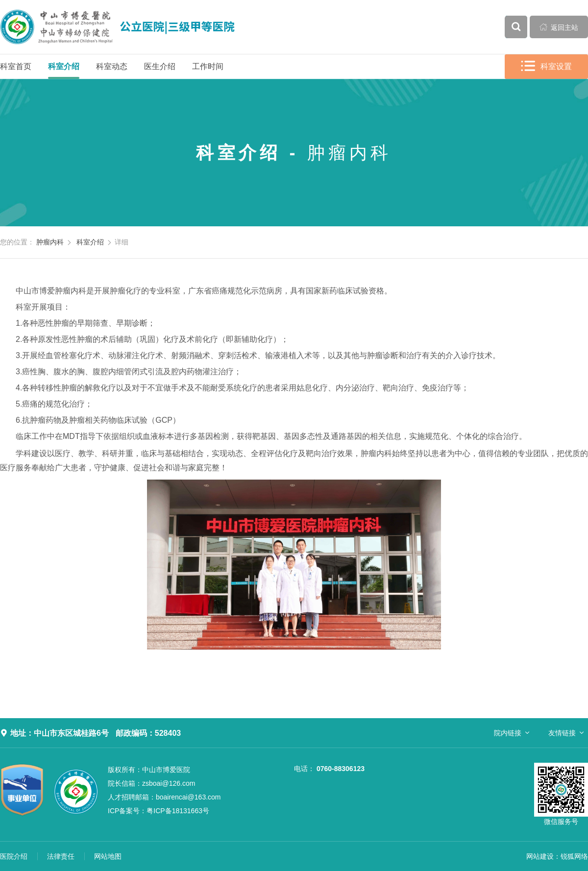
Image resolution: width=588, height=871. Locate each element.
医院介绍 (14, 856)
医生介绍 (160, 66)
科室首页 (16, 66)
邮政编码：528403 (148, 733)
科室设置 (546, 66)
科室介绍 (64, 66)
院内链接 (508, 733)
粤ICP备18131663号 (159, 811)
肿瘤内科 (50, 242)
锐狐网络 (574, 856)
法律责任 (61, 856)
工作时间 (208, 66)
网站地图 (108, 856)
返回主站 (559, 27)
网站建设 (540, 856)
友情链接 (562, 733)
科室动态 (112, 66)
